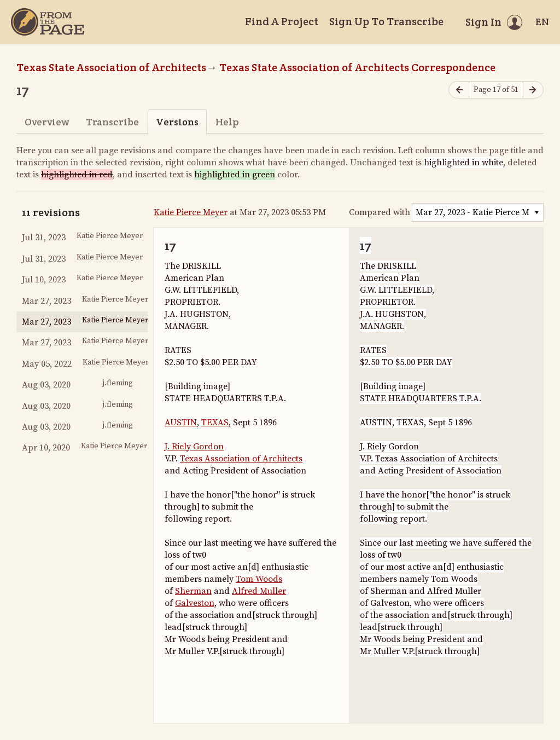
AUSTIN (181, 423)
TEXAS (215, 423)
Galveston (195, 603)
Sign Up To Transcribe (386, 21)
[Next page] (533, 90)
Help (227, 122)
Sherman (193, 591)
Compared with (380, 212)
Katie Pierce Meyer (191, 212)
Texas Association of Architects (241, 459)
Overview (47, 122)
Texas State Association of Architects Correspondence (357, 67)
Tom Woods (259, 579)
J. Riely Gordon (194, 447)
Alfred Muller (259, 591)
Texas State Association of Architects (111, 67)
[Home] (48, 22)
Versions (177, 122)
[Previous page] (459, 90)
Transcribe (112, 122)
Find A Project (282, 21)
